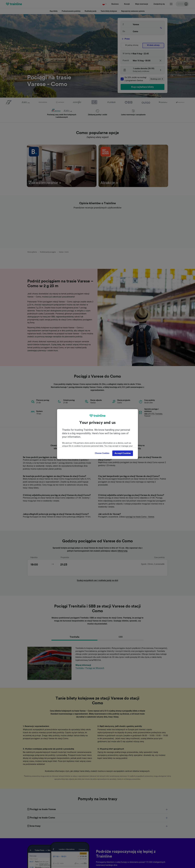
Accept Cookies (123, 453)
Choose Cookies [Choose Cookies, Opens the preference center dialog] (102, 453)
